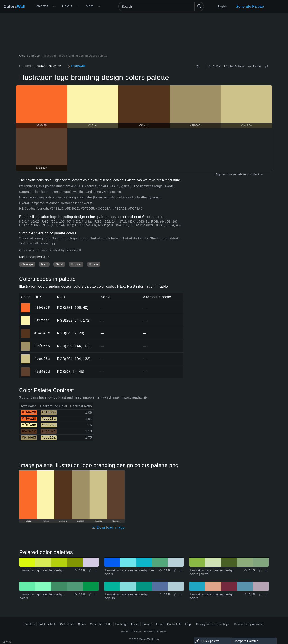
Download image (108, 527)
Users (135, 624)
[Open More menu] (54, 7)
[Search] (161, 7)
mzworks (258, 624)
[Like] (198, 67)
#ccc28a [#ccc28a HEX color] (26, 356)
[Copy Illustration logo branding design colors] (90, 595)
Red (44, 264)
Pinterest (149, 631)
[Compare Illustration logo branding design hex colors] (181, 570)
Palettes (42, 6)
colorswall (78, 66)
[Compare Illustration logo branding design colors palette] (267, 67)
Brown (76, 264)
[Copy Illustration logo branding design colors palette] (54, 243)
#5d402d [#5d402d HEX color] (26, 369)
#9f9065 (42, 346)
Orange (27, 264)
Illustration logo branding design (42, 570)
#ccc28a (42, 359)
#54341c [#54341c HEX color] (26, 330)
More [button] (90, 6)
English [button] (222, 7)
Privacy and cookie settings (213, 624)
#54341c (42, 333)
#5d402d (42, 372)
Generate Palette (250, 6)
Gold (59, 264)
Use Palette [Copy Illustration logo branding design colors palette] (234, 66)
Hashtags (121, 624)
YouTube (136, 631)
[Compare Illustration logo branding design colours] (181, 595)
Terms (160, 624)
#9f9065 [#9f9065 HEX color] (26, 343)
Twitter (125, 631)
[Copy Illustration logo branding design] (90, 570)
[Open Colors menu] (77, 7)
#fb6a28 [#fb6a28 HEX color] (26, 305)
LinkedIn (162, 631)
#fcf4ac (42, 320)
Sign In (220, 174)
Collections (67, 624)
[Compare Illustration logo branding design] (96, 570)
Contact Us (174, 624)
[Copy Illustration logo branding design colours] (175, 595)
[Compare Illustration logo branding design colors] (96, 595)
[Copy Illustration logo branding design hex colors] (175, 570)
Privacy (147, 624)
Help (188, 624)
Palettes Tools (47, 624)
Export (254, 66)
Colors (15, 7)
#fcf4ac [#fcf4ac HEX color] (26, 317)
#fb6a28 (42, 308)
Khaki (94, 264)
